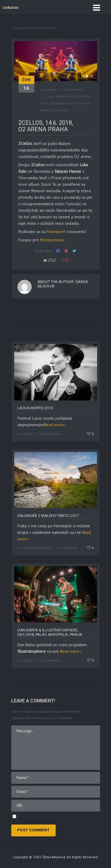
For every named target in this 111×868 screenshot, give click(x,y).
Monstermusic (52, 240)
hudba (86, 96)
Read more (54, 425)
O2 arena (61, 110)
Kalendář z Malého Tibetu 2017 (48, 516)
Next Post (45, 28)
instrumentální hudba (59, 103)
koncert (84, 103)
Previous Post (25, 28)
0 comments (74, 89)
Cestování (29, 548)
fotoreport (56, 232)
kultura (47, 110)
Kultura (51, 89)
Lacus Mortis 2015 (35, 408)
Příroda (45, 548)
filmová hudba (68, 96)
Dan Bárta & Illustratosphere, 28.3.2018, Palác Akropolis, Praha (50, 632)
